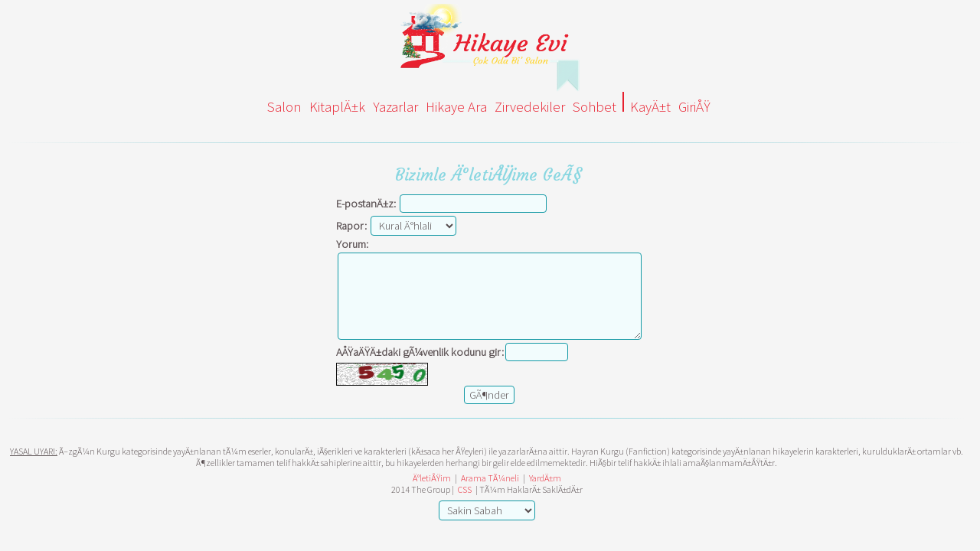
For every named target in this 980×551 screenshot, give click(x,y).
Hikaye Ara (456, 107)
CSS (465, 489)
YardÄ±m (545, 478)
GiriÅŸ (694, 107)
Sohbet (595, 107)
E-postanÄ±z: (366, 204)
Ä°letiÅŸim (432, 478)
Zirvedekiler (530, 107)
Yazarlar (395, 107)
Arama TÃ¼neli (490, 478)
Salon (284, 107)
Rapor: (351, 226)
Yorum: (352, 244)
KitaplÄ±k (337, 107)
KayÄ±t (650, 107)
